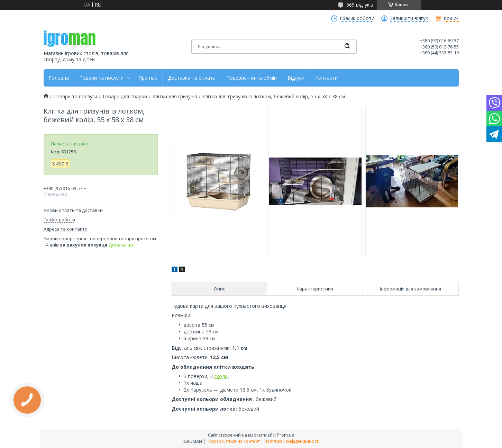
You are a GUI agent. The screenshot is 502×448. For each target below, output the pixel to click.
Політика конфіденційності (292, 441)
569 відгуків (360, 5)
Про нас (148, 78)
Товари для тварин (125, 97)
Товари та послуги (102, 78)
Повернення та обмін (252, 78)
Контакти (326, 78)
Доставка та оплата (192, 78)
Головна (59, 78)
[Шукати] (347, 46)
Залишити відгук (409, 18)
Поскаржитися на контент (233, 441)
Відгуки (296, 78)
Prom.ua (286, 435)
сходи (221, 376)
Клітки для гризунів (175, 97)
